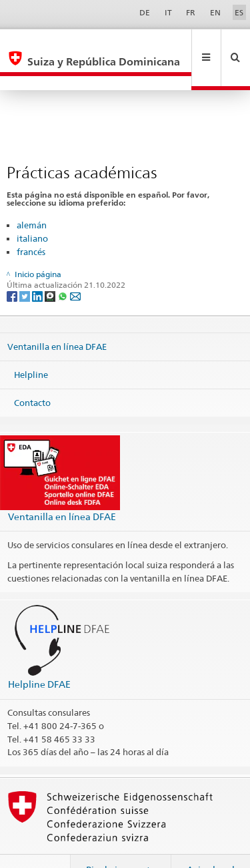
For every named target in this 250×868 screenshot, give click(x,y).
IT (168, 12)
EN (215, 12)
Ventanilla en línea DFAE (57, 318)
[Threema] (51, 267)
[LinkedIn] (38, 267)
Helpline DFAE (39, 655)
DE (145, 12)
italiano (32, 210)
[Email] (75, 267)
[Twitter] (26, 267)
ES (239, 12)
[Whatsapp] (64, 267)
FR (191, 12)
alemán (32, 196)
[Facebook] (13, 267)
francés (31, 223)
